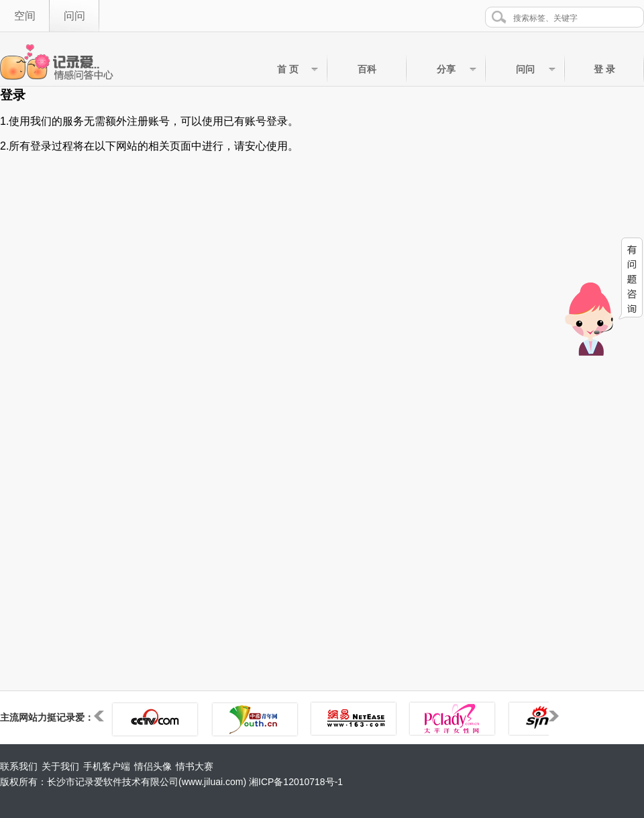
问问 (74, 16)
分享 (446, 69)
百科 (367, 69)
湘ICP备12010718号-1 (296, 782)
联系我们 (19, 766)
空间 (25, 16)
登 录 (604, 69)
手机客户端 (107, 766)
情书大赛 (195, 766)
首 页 (288, 69)
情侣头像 (153, 766)
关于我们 (60, 766)
